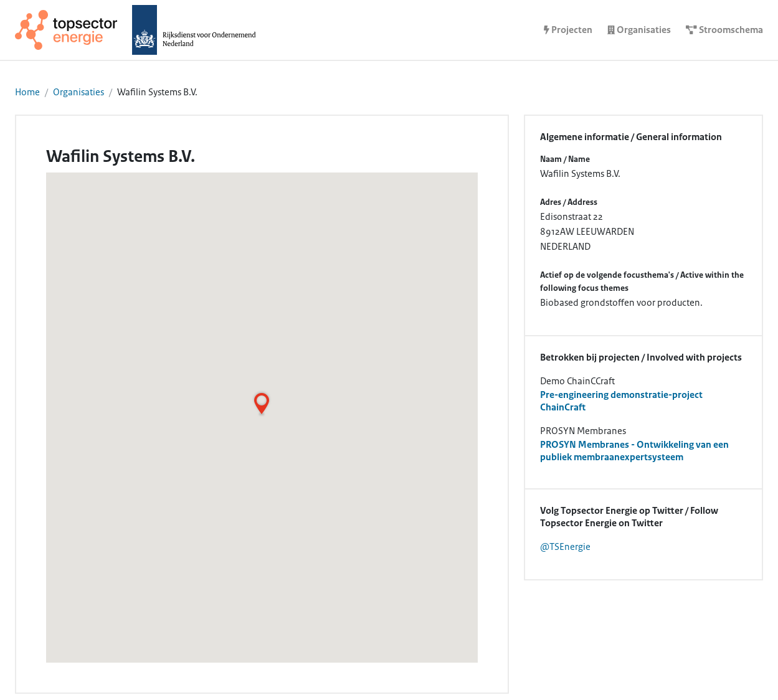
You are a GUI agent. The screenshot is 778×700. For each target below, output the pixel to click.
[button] (262, 404)
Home (27, 92)
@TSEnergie (565, 547)
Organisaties (78, 92)
